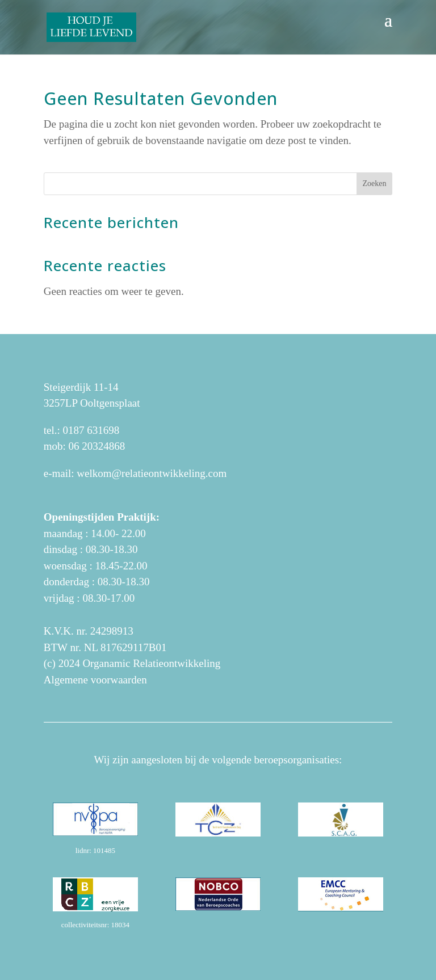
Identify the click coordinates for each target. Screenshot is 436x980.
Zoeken (374, 183)
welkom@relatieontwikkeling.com (152, 473)
